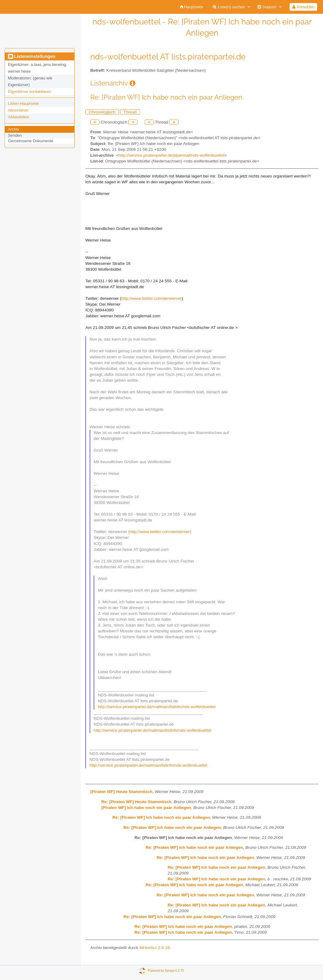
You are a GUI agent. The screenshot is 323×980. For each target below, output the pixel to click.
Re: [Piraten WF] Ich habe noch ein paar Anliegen (161, 817)
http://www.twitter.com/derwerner (151, 298)
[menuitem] (192, 7)
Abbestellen (18, 117)
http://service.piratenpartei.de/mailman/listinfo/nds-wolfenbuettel (157, 707)
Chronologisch (102, 112)
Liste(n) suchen (229, 7)
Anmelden (303, 7)
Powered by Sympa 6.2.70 (166, 971)
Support (267, 7)
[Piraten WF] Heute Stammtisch (121, 792)
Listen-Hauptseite (23, 103)
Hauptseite (192, 7)
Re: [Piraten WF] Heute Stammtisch (136, 802)
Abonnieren (18, 110)
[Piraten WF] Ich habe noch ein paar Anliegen (146, 808)
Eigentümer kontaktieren (30, 92)
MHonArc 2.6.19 (154, 948)
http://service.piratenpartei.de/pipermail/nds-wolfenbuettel (171, 155)
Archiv (14, 129)
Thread (130, 112)
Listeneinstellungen (32, 56)
